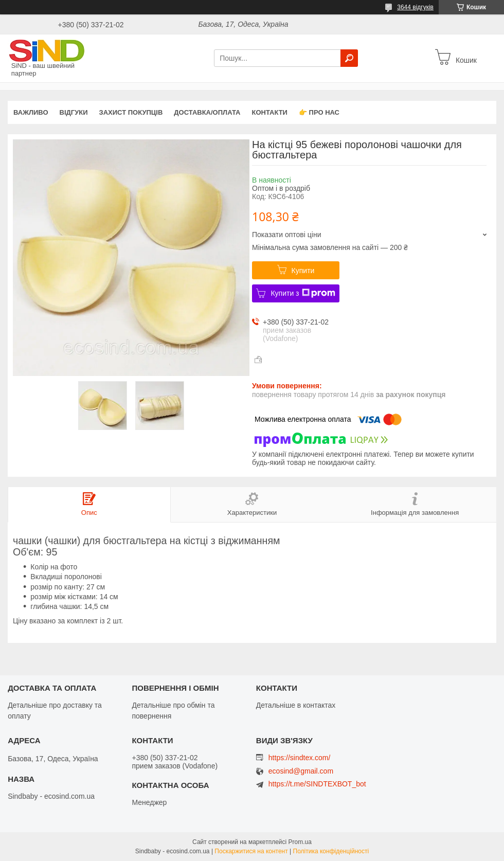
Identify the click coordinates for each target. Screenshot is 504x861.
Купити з (303, 293)
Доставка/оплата (207, 112)
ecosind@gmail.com (301, 771)
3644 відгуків (415, 7)
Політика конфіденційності (331, 851)
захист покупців (131, 112)
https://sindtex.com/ (300, 758)
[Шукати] (349, 58)
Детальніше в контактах (296, 705)
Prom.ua (300, 842)
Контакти (269, 112)
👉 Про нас (319, 112)
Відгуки (74, 112)
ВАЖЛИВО (31, 112)
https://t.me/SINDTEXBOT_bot (317, 784)
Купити (303, 271)
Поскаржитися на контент (251, 851)
